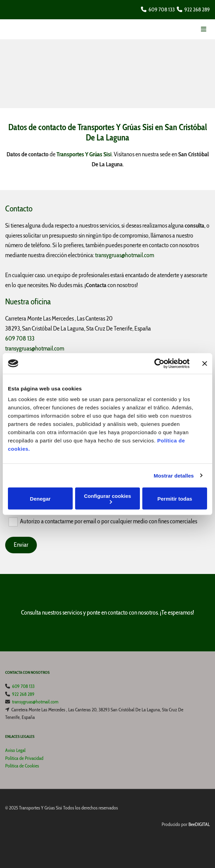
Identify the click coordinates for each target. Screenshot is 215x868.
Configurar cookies (108, 498)
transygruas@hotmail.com (125, 255)
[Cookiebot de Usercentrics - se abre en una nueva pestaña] (159, 363)
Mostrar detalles (174, 475)
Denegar (40, 498)
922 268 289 (197, 9)
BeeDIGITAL (199, 824)
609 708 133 (162, 9)
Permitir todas (175, 498)
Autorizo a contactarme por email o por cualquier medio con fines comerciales (109, 521)
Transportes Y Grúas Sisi (84, 154)
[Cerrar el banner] (205, 363)
